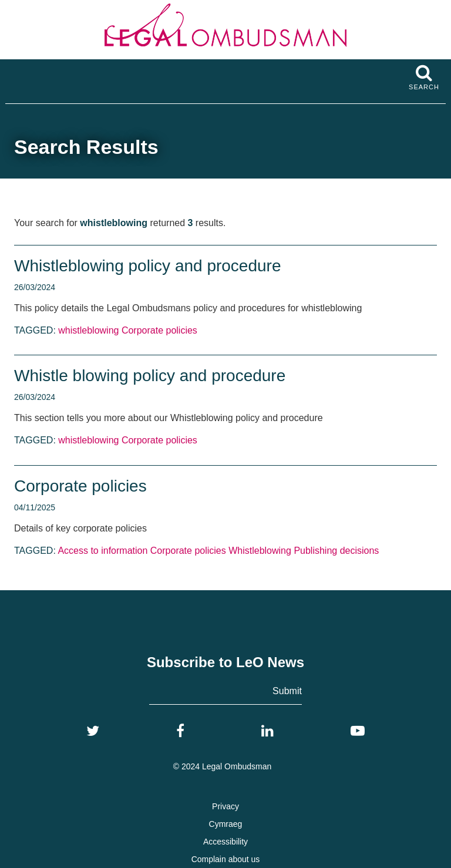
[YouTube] (358, 731)
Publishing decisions (336, 551)
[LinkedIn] (267, 731)
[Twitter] (93, 731)
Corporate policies (159, 330)
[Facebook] (180, 731)
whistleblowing (88, 330)
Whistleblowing (260, 551)
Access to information (102, 551)
